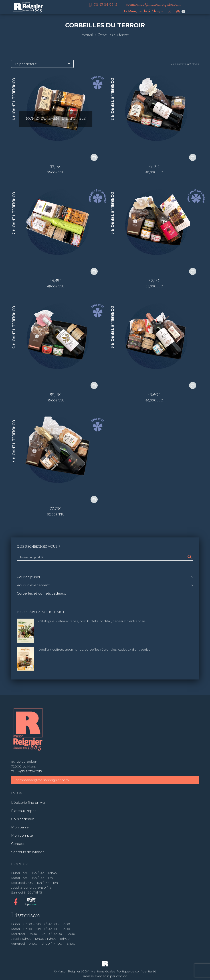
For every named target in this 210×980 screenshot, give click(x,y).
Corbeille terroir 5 (14, 327)
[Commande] (42, 64)
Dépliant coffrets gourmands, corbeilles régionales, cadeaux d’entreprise (94, 649)
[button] (193, 157)
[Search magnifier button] (190, 557)
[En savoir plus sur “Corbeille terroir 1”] (94, 157)
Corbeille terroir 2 (112, 99)
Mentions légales (103, 971)
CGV (86, 971)
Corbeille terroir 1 (14, 99)
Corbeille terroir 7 (14, 441)
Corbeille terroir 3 (14, 213)
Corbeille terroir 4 (112, 213)
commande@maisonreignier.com (42, 780)
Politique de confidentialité (136, 971)
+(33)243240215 (30, 771)
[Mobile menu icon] (194, 7)
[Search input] (102, 557)
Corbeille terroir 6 (112, 327)
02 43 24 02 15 (103, 5)
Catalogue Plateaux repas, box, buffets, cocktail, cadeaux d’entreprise (92, 621)
